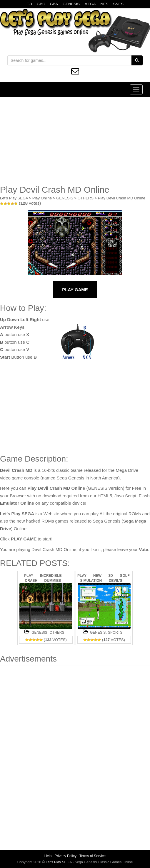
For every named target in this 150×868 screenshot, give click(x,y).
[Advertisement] (75, 141)
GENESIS (71, 4)
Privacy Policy (65, 856)
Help (48, 856)
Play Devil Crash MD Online (122, 198)
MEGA (90, 4)
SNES (118, 4)
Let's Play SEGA (14, 198)
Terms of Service (92, 856)
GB (29, 4)
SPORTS (115, 633)
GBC (41, 4)
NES (105, 4)
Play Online (42, 198)
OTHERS (86, 198)
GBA (54, 4)
